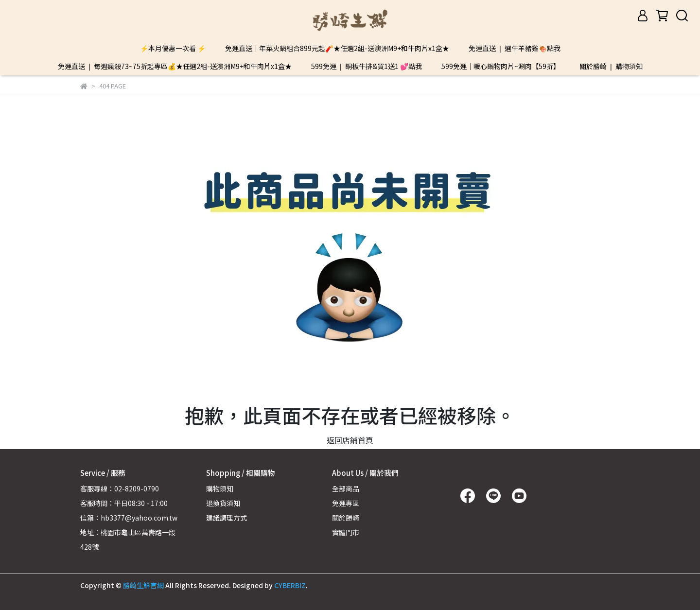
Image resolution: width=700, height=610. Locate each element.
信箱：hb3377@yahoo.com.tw (129, 518)
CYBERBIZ (290, 585)
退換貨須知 (223, 503)
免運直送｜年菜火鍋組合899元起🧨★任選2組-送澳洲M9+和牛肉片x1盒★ (337, 48)
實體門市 (346, 532)
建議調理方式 (227, 518)
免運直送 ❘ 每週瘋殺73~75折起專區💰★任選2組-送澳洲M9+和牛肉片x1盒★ (175, 66)
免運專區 (346, 503)
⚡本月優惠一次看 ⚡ (173, 48)
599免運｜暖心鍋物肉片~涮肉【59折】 (501, 66)
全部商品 (346, 488)
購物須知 (220, 488)
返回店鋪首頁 (350, 440)
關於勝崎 (346, 518)
